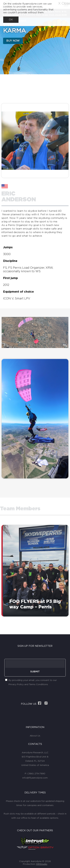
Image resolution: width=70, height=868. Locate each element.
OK (11, 20)
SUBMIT (35, 672)
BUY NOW (13, 41)
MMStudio (42, 864)
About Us (35, 736)
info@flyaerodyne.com (35, 778)
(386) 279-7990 (36, 774)
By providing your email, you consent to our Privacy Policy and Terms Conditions (33, 682)
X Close (64, 4)
